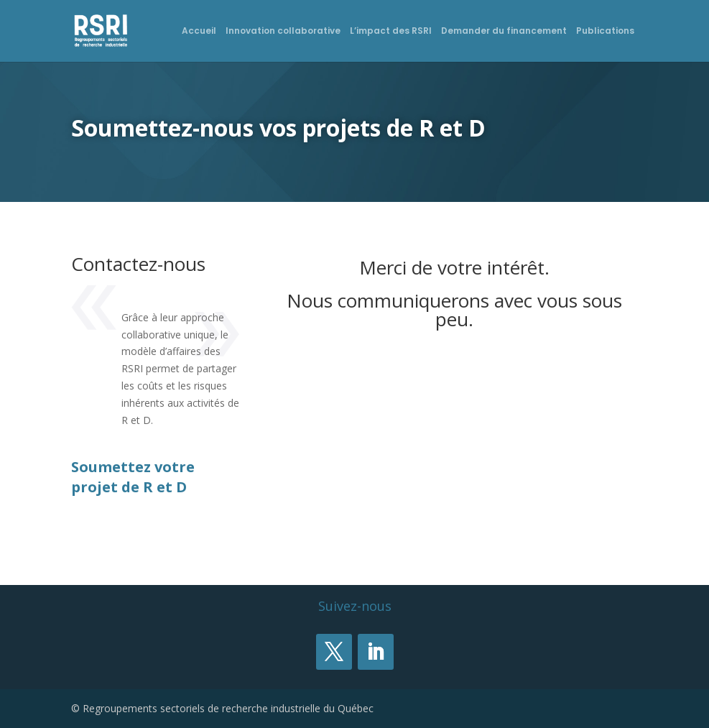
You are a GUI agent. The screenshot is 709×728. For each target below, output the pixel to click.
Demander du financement (504, 32)
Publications (605, 32)
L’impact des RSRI (391, 32)
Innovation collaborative (283, 32)
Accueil (199, 32)
